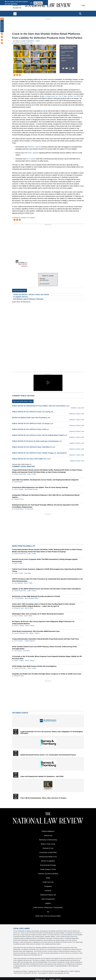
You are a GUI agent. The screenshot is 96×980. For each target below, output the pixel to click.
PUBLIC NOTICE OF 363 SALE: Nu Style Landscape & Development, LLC (37, 441)
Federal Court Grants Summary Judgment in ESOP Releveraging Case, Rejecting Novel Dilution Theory (47, 570)
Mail (67, 68)
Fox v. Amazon (31, 159)
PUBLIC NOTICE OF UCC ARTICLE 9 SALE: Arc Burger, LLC (33, 423)
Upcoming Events (20, 713)
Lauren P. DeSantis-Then (21, 633)
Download (70, 68)
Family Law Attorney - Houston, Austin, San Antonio (31, 294)
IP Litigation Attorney (21, 297)
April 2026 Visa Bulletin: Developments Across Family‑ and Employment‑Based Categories (45, 480)
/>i (73, 68)
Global (48, 878)
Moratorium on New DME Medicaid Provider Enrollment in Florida (36, 596)
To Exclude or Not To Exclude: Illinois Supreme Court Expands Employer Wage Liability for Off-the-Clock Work (47, 657)
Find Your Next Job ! (20, 291)
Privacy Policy (35, 933)
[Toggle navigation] (15, 14)
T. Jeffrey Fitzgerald (29, 641)
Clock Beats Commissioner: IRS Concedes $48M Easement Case (36, 631)
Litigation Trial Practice (67, 58)
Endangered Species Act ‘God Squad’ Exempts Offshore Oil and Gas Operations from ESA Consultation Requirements (45, 506)
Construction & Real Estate (48, 852)
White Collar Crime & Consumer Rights (48, 916)
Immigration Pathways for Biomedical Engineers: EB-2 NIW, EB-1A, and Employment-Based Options (46, 496)
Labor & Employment (48, 899)
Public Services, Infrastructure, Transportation (48, 907)
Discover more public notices (21, 464)
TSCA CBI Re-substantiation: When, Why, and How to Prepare (43, 798)
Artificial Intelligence (48, 831)
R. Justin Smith (29, 509)
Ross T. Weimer (19, 616)
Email (43, 279)
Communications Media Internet (67, 52)
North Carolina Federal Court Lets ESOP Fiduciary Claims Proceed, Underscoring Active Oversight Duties (45, 648)
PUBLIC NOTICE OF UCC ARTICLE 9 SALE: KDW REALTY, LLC (34, 447)
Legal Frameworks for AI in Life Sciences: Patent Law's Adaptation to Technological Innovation (52, 732)
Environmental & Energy (48, 865)
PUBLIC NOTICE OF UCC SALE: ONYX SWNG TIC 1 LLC (31, 459)
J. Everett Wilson (19, 598)
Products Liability (65, 55)
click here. (66, 973)
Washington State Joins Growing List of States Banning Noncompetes (38, 614)
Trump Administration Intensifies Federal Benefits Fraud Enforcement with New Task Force (46, 639)
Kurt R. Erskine (18, 641)
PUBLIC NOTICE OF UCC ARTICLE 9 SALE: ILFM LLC (30, 429)
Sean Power (28, 573)
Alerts (38, 41)
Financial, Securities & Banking (48, 874)
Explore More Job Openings (20, 302)
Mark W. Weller (29, 608)
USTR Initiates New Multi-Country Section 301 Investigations (34, 666)
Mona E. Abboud (30, 626)
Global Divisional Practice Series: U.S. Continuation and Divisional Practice (48, 755)
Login (83, 5)
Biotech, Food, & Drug (48, 844)
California (63, 61)
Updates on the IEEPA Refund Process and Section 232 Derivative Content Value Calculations (46, 589)
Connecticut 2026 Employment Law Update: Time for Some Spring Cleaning (40, 487)
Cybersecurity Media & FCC (48, 857)
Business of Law (48, 848)
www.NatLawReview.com (68, 935)
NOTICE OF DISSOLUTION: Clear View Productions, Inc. (31, 418)
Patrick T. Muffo (28, 583)
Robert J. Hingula (19, 626)
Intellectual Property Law (48, 895)
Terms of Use (25, 933)
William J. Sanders (34, 633)
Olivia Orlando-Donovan (31, 489)
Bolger (25, 117)
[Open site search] (80, 14)
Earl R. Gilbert (28, 616)
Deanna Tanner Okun (20, 474)
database (28, 935)
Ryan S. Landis (21, 41)
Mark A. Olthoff (18, 563)
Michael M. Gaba (19, 608)
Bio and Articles (45, 284)
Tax (48, 912)
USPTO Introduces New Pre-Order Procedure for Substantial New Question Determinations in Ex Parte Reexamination (48, 580)
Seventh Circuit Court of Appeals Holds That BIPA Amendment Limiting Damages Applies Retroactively (45, 560)
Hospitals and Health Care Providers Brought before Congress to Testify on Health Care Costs (47, 674)
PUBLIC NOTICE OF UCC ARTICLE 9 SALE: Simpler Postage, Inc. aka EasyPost (39, 453)
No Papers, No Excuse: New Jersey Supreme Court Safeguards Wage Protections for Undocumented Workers (43, 623)
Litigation (48, 903)
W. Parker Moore (19, 509)
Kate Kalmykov (18, 482)
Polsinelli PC (30, 41)
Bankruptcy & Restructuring (48, 840)
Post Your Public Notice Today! (23, 401)
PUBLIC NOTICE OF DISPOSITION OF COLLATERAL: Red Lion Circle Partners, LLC (41, 406)
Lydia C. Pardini (32, 474)
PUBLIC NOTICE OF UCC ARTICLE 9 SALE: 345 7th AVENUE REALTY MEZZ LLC (40, 435)
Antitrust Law (48, 835)
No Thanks (38, 3)
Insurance (48, 891)
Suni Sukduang (19, 583)
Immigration (48, 886)
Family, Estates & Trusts (48, 869)
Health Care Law (48, 882)
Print (64, 68)
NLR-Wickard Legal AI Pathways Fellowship (28, 299)
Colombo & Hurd (19, 499)
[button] (48, 383)
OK (31, 3)
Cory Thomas (18, 651)
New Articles (2, 26)
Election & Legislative (48, 861)
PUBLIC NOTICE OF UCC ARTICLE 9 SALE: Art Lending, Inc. (33, 412)
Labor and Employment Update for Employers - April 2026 (42, 776)
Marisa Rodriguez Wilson (32, 598)
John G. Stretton (19, 489)
